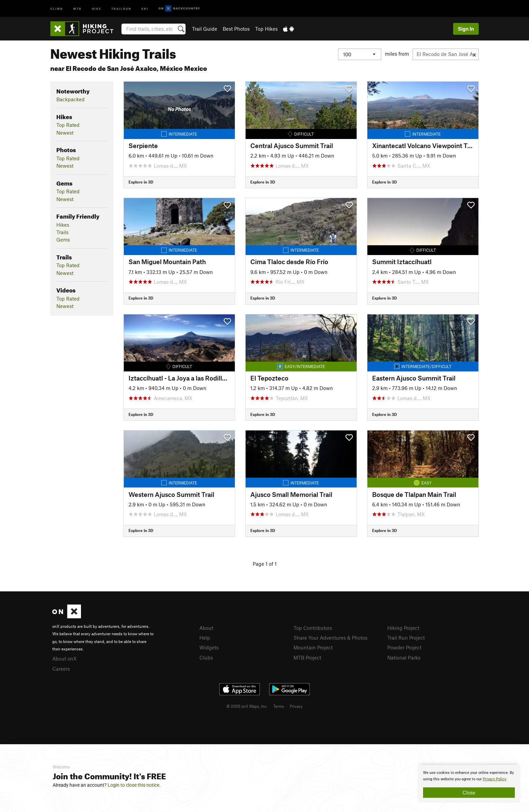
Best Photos (236, 29)
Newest (65, 133)
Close (469, 792)
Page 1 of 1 (265, 564)
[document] (469, 784)
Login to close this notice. (134, 785)
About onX (64, 659)
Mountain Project (313, 647)
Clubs (206, 657)
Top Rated (68, 125)
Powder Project (404, 647)
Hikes (63, 225)
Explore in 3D (141, 182)
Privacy (296, 706)
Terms (279, 706)
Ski (145, 8)
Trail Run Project (406, 638)
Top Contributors (313, 628)
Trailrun (121, 8)
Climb (57, 8)
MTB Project (307, 657)
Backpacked (71, 99)
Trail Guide (205, 29)
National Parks (404, 657)
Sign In (466, 29)
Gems (63, 240)
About (206, 628)
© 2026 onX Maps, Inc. (247, 706)
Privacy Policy (494, 779)
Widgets (209, 647)
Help (205, 638)
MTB (77, 8)
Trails (62, 232)
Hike (96, 8)
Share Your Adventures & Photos (330, 638)
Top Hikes (266, 29)
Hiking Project (403, 628)
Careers (61, 669)
